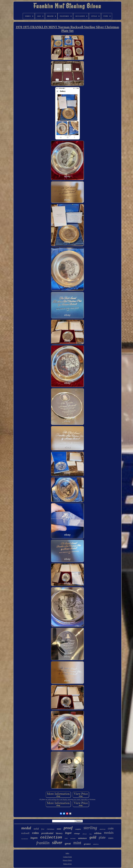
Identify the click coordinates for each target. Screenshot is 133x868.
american (102, 829)
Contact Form (67, 857)
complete (78, 829)
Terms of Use (67, 864)
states (111, 838)
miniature (83, 838)
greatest (87, 844)
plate (102, 837)
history (59, 833)
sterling (90, 828)
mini (59, 829)
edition (98, 833)
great (68, 844)
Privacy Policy (67, 860)
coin (111, 828)
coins (35, 833)
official (85, 834)
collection (51, 837)
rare (66, 838)
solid (36, 829)
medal (26, 828)
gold (93, 837)
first (43, 829)
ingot (68, 833)
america (96, 844)
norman (73, 838)
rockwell (25, 833)
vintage (77, 833)
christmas (51, 829)
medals (109, 833)
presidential (47, 833)
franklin (43, 843)
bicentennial (25, 839)
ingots (34, 838)
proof (68, 828)
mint (77, 843)
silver (57, 843)
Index (67, 853)
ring (90, 834)
